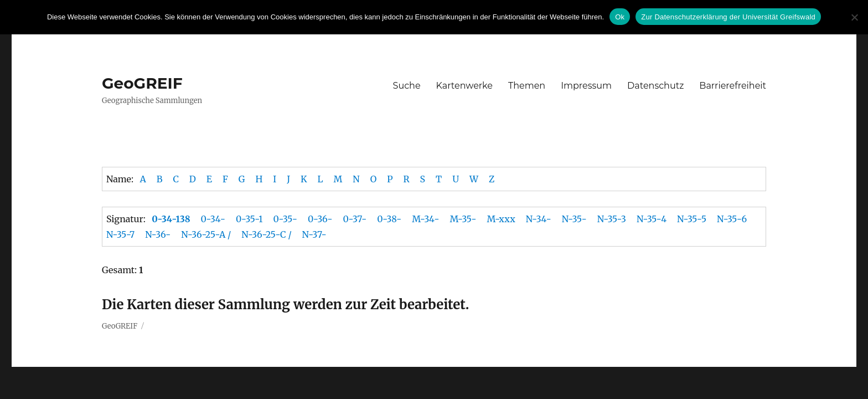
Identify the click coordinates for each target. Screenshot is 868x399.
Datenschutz (655, 86)
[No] (854, 17)
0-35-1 (249, 219)
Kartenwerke (464, 86)
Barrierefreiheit (733, 86)
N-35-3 (612, 219)
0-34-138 (171, 219)
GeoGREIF (142, 83)
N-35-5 (692, 219)
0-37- (355, 219)
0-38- (389, 219)
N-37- (314, 234)
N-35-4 (652, 219)
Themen (527, 86)
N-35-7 (120, 234)
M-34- (425, 219)
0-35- (285, 219)
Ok (620, 17)
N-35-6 (732, 219)
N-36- (158, 234)
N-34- (539, 219)
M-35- (463, 219)
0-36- (320, 219)
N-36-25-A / (206, 234)
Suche (407, 86)
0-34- (213, 219)
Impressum (586, 86)
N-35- (574, 219)
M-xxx (501, 219)
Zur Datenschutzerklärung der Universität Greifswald (728, 17)
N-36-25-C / (266, 234)
